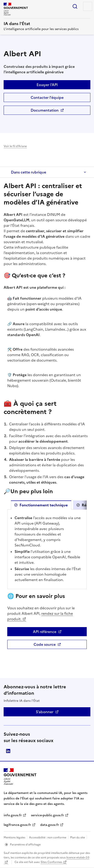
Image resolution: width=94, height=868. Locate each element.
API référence (60, 633)
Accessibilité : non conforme (48, 837)
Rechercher (75, 6)
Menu (88, 6)
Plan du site (78, 837)
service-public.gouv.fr (47, 815)
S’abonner (45, 712)
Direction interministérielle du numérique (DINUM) (8, 751)
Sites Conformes (51, 862)
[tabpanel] (47, 549)
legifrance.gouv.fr (17, 825)
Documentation (61, 111)
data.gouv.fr (50, 825)
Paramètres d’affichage (25, 845)
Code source (60, 645)
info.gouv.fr (13, 815)
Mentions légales (14, 837)
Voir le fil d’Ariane (15, 146)
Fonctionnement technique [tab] (44, 505)
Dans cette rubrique (28, 172)
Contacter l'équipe (47, 97)
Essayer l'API (47, 85)
